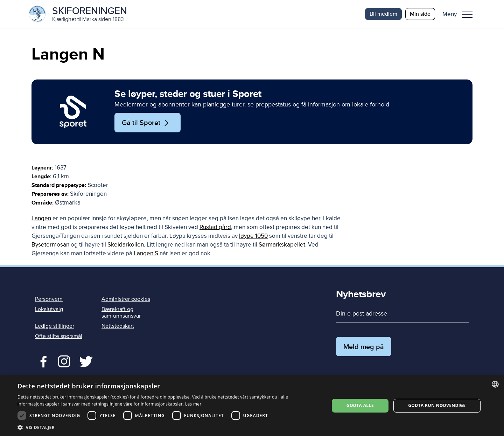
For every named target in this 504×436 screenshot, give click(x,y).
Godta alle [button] (360, 405)
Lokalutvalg (49, 309)
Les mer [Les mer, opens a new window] (193, 404)
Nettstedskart (118, 326)
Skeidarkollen (126, 245)
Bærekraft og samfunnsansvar (121, 313)
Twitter (64, 361)
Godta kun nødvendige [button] (437, 405)
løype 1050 (253, 236)
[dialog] (252, 406)
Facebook (42, 361)
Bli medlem (383, 14)
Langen (41, 218)
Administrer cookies (126, 299)
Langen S (146, 253)
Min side (420, 14)
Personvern (49, 299)
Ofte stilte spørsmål (59, 336)
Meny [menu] (467, 15)
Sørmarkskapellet (282, 245)
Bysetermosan (50, 245)
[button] (460, 14)
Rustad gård (215, 227)
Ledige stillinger (55, 326)
